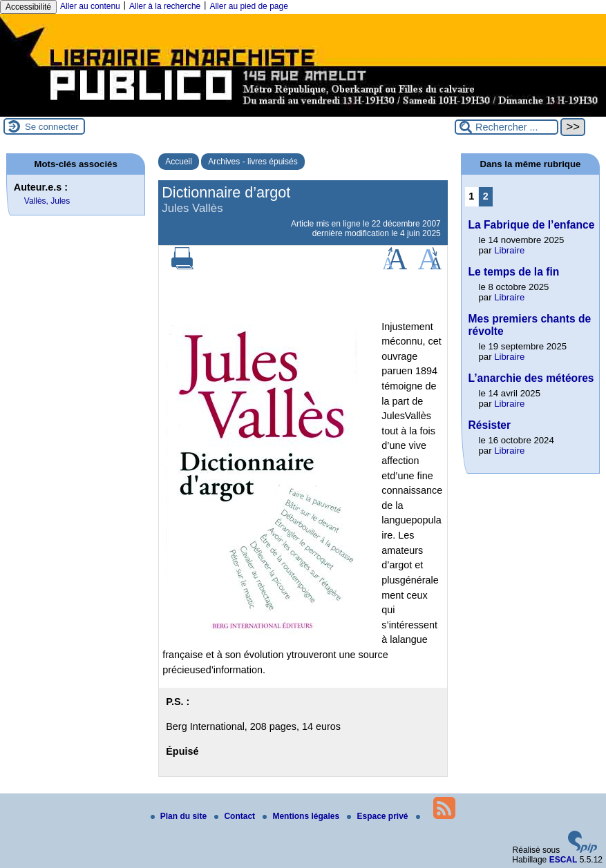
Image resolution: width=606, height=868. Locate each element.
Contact (236, 816)
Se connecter (52, 127)
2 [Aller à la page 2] (486, 196)
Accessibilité (28, 7)
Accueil (179, 162)
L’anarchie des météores (531, 378)
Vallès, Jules (47, 201)
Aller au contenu (90, 6)
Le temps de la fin (514, 272)
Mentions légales (302, 816)
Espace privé (378, 816)
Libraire (509, 250)
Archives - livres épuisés (253, 162)
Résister (490, 425)
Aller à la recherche (165, 6)
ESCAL (564, 860)
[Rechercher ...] (506, 127)
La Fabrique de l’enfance (532, 225)
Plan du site (180, 816)
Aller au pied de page (248, 6)
